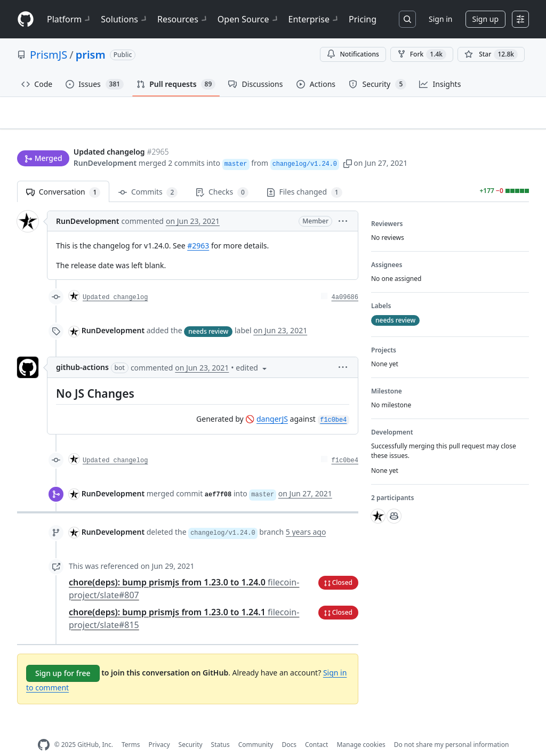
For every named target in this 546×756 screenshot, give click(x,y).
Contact (316, 728)
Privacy (159, 728)
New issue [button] (496, 120)
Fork (422, 54)
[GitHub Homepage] (44, 728)
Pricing (363, 19)
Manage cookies (361, 728)
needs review (208, 314)
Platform (70, 19)
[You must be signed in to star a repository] (491, 54)
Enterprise (314, 19)
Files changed (304, 176)
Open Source (249, 19)
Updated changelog (115, 281)
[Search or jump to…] (407, 19)
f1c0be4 (345, 444)
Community (256, 728)
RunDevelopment (105, 143)
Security (191, 728)
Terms (131, 728)
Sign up (485, 19)
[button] (348, 143)
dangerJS (272, 402)
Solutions (125, 19)
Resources (183, 19)
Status (220, 728)
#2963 (198, 229)
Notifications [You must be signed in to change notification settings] (353, 54)
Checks (222, 176)
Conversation (63, 176)
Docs (289, 728)
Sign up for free (63, 656)
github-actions (82, 351)
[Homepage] (26, 19)
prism (91, 55)
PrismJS (49, 55)
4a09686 (345, 281)
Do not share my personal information (452, 728)
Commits (148, 176)
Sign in (440, 19)
